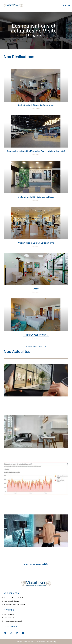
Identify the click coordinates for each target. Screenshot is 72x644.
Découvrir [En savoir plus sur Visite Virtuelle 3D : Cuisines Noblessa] (36, 200)
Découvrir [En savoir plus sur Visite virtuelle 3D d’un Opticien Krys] (36, 246)
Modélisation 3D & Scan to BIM (14, 604)
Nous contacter (9, 615)
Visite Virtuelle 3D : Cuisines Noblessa (36, 197)
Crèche (36, 289)
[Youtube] (23, 633)
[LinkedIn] (17, 633)
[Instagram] (11, 633)
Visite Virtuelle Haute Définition (14, 598)
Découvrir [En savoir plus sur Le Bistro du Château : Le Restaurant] (36, 109)
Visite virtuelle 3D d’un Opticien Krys (36, 243)
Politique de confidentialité (13, 621)
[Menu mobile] (66, 5)
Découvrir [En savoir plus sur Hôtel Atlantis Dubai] (36, 338)
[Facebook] (5, 633)
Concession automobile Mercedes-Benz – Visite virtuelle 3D (36, 151)
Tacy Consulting (51, 642)
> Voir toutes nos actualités (36, 564)
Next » (43, 347)
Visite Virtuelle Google (11, 601)
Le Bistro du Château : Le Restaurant (36, 105)
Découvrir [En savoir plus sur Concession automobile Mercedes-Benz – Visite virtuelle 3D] (36, 155)
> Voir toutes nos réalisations (36, 336)
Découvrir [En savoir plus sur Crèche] (36, 292)
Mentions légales (10, 618)
